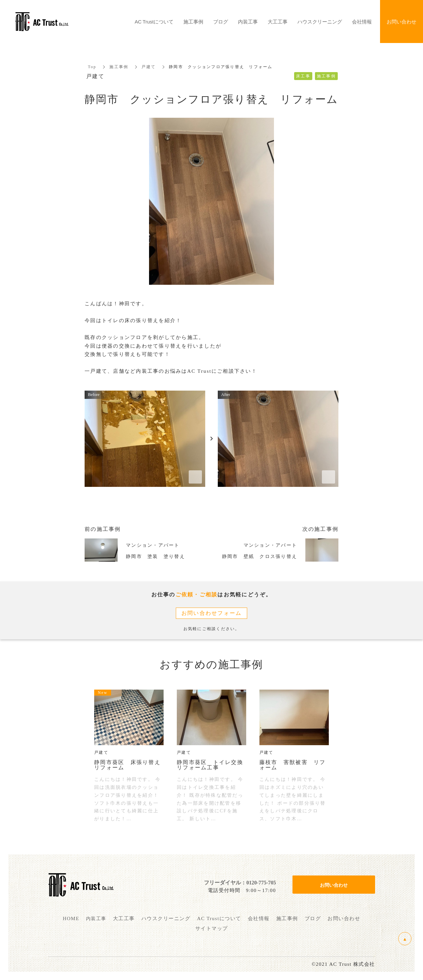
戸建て (149, 67)
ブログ (221, 21)
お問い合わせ (334, 885)
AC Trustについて (154, 21)
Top (92, 67)
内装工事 (248, 21)
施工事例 (119, 67)
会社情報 (362, 21)
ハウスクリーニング (320, 21)
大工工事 (278, 21)
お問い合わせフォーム (212, 613)
